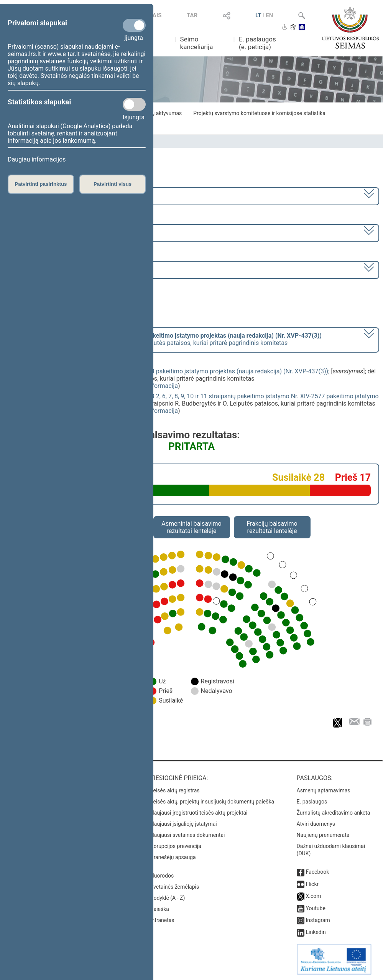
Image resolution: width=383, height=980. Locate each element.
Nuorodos (162, 876)
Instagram (318, 920)
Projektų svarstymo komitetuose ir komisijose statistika (259, 113)
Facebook (318, 872)
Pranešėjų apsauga (173, 857)
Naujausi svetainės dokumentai (188, 835)
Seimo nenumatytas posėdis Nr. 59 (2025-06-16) (74, 269)
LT (258, 15)
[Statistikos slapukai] (134, 104)
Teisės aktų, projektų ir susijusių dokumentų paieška (212, 802)
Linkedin (316, 932)
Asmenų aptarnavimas (324, 790)
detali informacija (154, 386)
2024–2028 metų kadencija (46, 196)
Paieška (160, 909)
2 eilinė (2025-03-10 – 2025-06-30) (55, 232)
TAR (192, 15)
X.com (314, 896)
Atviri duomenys (316, 824)
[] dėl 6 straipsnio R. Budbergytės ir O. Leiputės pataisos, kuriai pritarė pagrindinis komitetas (165, 339)
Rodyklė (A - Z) (168, 898)
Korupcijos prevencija (176, 846)
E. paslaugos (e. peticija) (257, 43)
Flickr (312, 884)
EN (269, 15)
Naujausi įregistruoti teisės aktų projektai (199, 813)
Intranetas (162, 920)
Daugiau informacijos (37, 159)
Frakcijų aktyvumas (159, 113)
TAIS (155, 15)
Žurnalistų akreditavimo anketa (334, 813)
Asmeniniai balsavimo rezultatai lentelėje (191, 527)
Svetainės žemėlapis (175, 887)
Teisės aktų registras (175, 790)
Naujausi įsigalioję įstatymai (184, 824)
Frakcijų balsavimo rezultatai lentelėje (272, 527)
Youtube (316, 908)
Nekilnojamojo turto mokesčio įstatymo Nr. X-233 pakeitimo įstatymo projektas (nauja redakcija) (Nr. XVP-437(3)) (174, 371)
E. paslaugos (312, 802)
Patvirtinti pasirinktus (41, 184)
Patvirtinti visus (113, 184)
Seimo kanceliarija (197, 43)
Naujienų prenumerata (323, 835)
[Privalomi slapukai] (134, 25)
